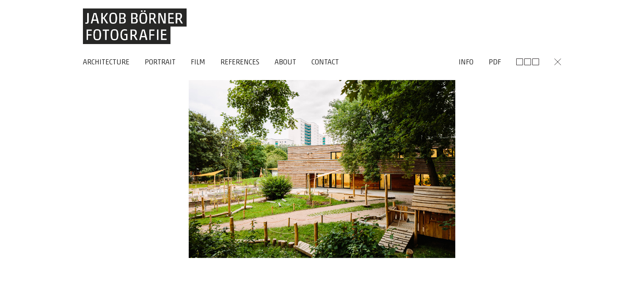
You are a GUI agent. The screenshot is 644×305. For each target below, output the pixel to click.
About (285, 62)
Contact (325, 62)
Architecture (106, 62)
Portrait (160, 62)
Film (198, 62)
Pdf (495, 62)
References (240, 62)
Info (466, 62)
